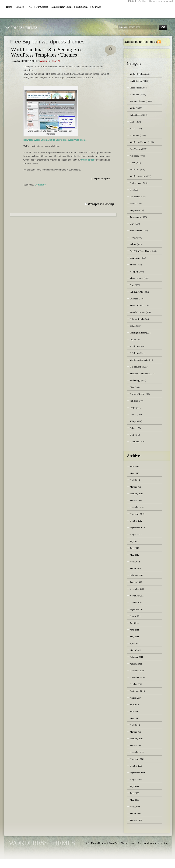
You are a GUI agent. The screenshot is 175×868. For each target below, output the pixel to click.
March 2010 (135, 732)
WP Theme (135, 197)
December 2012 (137, 507)
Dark (132, 435)
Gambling (134, 442)
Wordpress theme (138, 176)
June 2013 (134, 466)
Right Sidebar (136, 81)
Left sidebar (135, 115)
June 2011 (134, 630)
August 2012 (136, 534)
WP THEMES (136, 367)
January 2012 (136, 582)
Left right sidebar (138, 333)
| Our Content (41, 7)
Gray (132, 224)
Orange (133, 237)
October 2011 (136, 602)
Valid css (134, 401)
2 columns (135, 94)
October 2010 (136, 684)
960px (133, 408)
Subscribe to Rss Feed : (141, 42)
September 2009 (137, 773)
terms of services (139, 843)
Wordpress (135, 169)
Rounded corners (138, 312)
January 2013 (136, 500)
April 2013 (135, 480)
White (133, 108)
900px (133, 326)
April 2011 (135, 643)
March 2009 (135, 813)
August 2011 (136, 616)
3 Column (134, 353)
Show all (56, 61)
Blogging (134, 271)
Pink (132, 387)
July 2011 (134, 623)
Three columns (137, 278)
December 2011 (137, 589)
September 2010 (137, 691)
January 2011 (136, 664)
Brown (133, 203)
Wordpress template (139, 360)
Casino (133, 414)
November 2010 (137, 677)
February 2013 (136, 494)
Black (132, 129)
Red (132, 190)
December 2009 (137, 752)
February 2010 (136, 739)
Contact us (40, 185)
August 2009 (136, 779)
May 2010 (134, 718)
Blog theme (135, 258)
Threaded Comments (139, 374)
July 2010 (134, 705)
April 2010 (135, 725)
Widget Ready (136, 74)
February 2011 (136, 657)
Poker (132, 428)
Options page (136, 183)
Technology (135, 380)
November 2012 (137, 514)
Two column (136, 217)
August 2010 (136, 698)
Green (133, 163)
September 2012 (137, 528)
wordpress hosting (159, 843)
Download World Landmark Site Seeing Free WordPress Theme (55, 140)
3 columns (135, 135)
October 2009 (136, 766)
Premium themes (138, 101)
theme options (88, 160)
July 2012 (134, 541)
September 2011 (137, 609)
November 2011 (137, 596)
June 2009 (134, 793)
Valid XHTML (136, 292)
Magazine (134, 210)
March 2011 (135, 650)
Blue (132, 122)
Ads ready (134, 156)
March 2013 (135, 487)
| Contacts (19, 7)
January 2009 (136, 820)
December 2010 (137, 671)
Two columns (136, 231)
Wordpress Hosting (101, 204)
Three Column (136, 305)
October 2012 (136, 521)
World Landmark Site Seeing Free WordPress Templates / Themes (47, 52)
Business (134, 299)
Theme (133, 265)
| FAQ (29, 7)
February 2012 (136, 575)
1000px (133, 421)
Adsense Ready (137, 319)
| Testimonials (81, 7)
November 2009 (137, 759)
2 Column (134, 346)
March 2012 (135, 568)
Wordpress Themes (139, 142)
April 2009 (135, 807)
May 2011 (134, 637)
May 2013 (134, 473)
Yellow (133, 244)
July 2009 (134, 786)
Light (132, 340)
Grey (132, 285)
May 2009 (134, 800)
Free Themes (136, 149)
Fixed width (135, 88)
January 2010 (136, 745)
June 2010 (134, 711)
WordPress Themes (21, 28)
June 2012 (134, 548)
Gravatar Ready (137, 394)
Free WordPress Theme (140, 251)
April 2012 (135, 562)
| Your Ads (96, 7)
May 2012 (134, 555)
